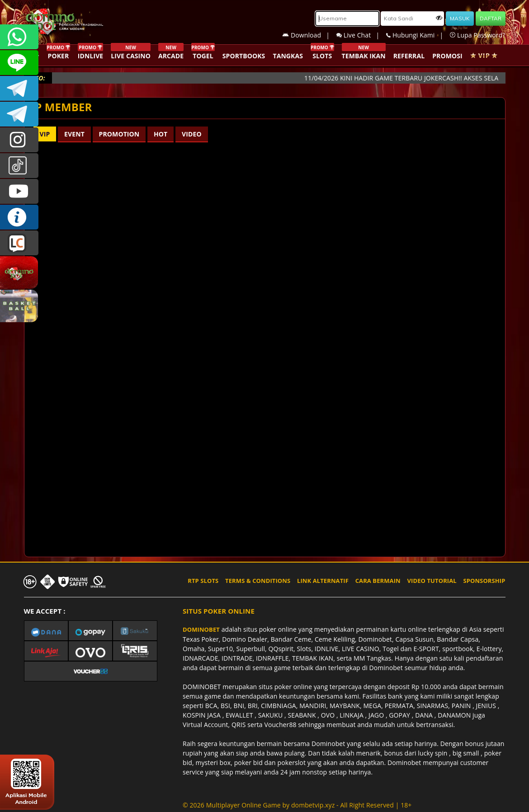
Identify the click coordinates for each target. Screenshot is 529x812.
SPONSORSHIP (484, 581)
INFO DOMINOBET (19, 217)
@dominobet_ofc (19, 166)
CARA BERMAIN (378, 581)
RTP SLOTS (203, 581)
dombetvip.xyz (313, 805)
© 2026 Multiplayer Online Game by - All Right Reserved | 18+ (297, 805)
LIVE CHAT (19, 243)
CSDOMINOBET (19, 63)
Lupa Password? (477, 35)
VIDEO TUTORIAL (432, 581)
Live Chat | (361, 35)
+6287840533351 (19, 37)
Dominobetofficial (19, 88)
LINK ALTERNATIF (323, 581)
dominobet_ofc (19, 140)
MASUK (460, 18)
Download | (309, 35)
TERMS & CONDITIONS (258, 581)
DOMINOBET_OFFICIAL (19, 114)
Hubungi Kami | (418, 35)
